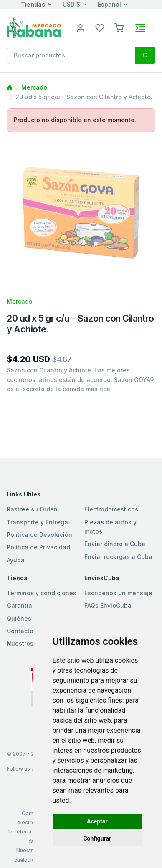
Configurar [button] (97, 838)
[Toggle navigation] (140, 28)
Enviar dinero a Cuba (115, 544)
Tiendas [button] (33, 4)
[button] (119, 27)
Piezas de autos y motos (110, 527)
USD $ (71, 4)
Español (109, 4)
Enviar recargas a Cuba (118, 557)
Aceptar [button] (97, 821)
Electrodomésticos (111, 509)
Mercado (34, 87)
